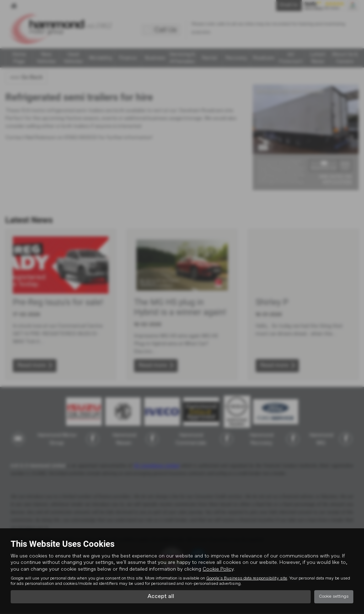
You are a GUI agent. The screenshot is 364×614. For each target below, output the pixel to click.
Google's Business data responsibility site (247, 578)
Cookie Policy (218, 569)
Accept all (161, 597)
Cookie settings (334, 597)
